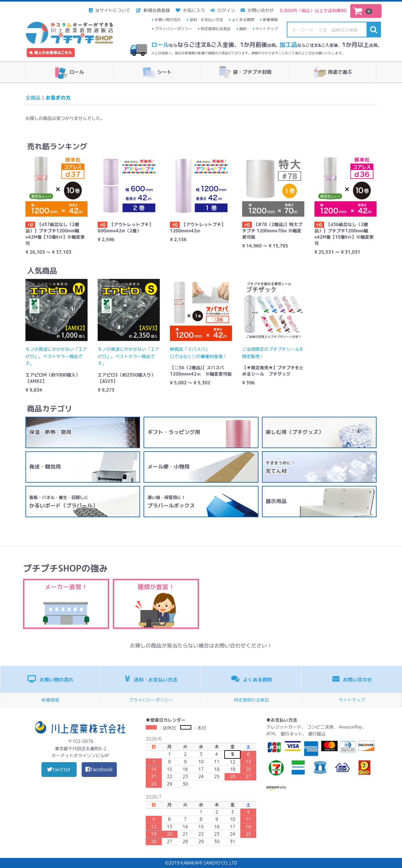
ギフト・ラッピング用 (174, 432)
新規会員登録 (156, 10)
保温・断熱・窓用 (50, 432)
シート (157, 73)
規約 (243, 29)
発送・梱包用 (45, 467)
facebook (99, 769)
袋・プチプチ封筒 (245, 73)
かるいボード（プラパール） (63, 502)
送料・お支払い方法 (206, 20)
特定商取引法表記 (216, 29)
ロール (69, 73)
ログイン (225, 10)
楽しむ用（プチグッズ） (295, 432)
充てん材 (280, 467)
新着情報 (270, 20)
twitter (59, 769)
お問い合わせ (260, 10)
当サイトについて (112, 10)
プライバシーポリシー (174, 29)
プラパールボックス (171, 502)
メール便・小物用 (168, 467)
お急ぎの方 (58, 98)
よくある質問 (243, 20)
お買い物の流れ (168, 20)
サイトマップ (266, 29)
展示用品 (276, 501)
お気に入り (193, 10)
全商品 (33, 98)
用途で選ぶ (333, 73)
